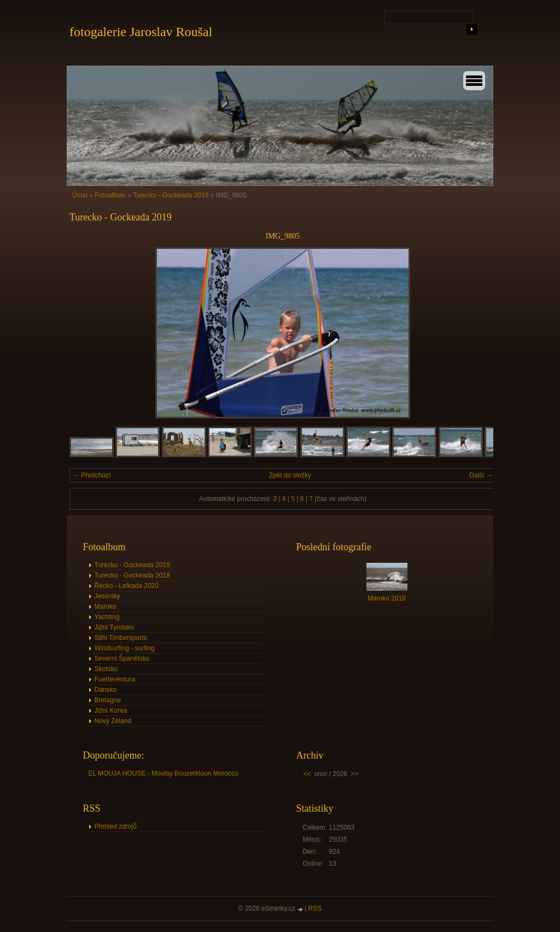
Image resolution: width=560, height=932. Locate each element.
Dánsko (106, 690)
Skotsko (106, 669)
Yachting (107, 617)
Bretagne (108, 700)
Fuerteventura (115, 679)
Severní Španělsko (122, 659)
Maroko (106, 607)
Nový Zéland (113, 721)
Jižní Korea (111, 710)
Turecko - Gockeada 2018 (132, 575)
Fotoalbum (110, 195)
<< (307, 774)
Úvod (80, 195)
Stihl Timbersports (121, 638)
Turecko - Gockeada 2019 (171, 195)
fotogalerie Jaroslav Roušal (141, 32)
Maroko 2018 (387, 598)
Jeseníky (107, 596)
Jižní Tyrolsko (114, 627)
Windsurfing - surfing (125, 648)
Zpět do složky (290, 475)
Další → (481, 475)
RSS (315, 908)
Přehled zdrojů (116, 826)
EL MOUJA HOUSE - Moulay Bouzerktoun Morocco (164, 773)
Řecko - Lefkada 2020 (127, 586)
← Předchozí (92, 475)
